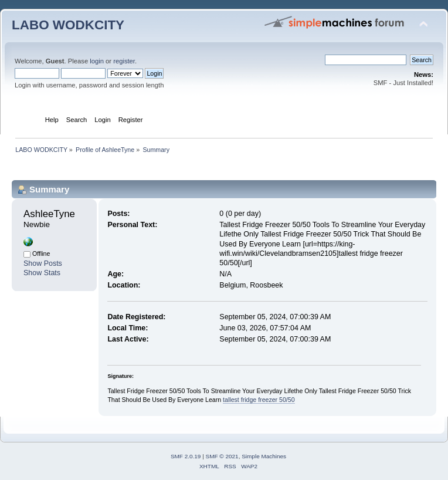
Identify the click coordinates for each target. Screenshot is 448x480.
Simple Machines (264, 456)
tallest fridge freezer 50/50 (259, 400)
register (124, 61)
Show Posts (43, 263)
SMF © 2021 (222, 456)
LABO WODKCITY (68, 25)
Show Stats (42, 273)
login (97, 61)
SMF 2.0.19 (186, 456)
